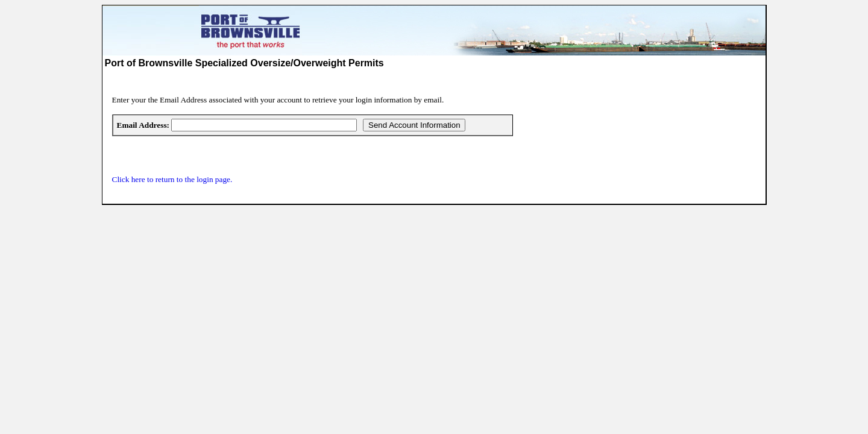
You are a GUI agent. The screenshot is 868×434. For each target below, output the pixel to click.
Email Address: (143, 125)
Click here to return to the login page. (172, 179)
